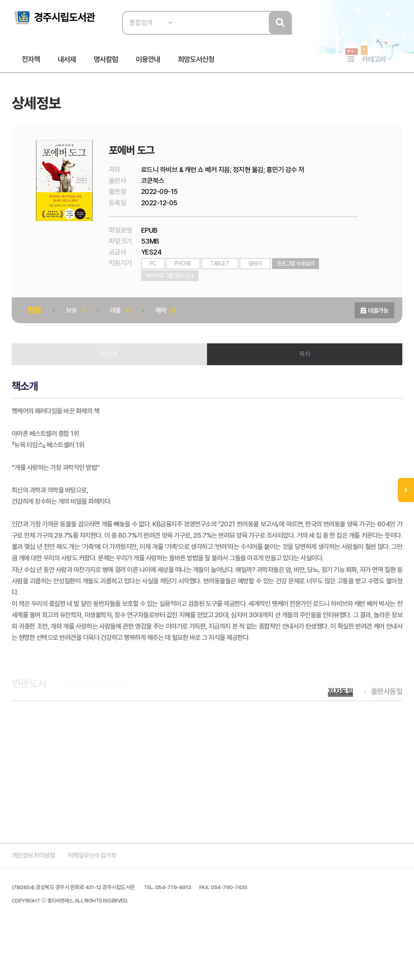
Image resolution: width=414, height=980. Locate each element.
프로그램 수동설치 (297, 269)
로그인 (398, 31)
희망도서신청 (196, 61)
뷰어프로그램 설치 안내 (171, 281)
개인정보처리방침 (36, 902)
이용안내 (148, 61)
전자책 (31, 61)
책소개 (110, 360)
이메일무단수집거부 (98, 902)
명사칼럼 (106, 61)
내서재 (67, 61)
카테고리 (374, 61)
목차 (304, 360)
